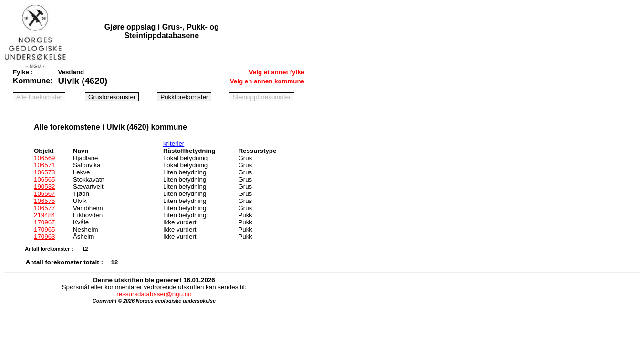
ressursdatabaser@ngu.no (154, 294)
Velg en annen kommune (267, 81)
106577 (44, 208)
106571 (44, 165)
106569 (44, 158)
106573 (44, 172)
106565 (44, 179)
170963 (44, 237)
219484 (44, 215)
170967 (44, 222)
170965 (44, 229)
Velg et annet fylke (277, 72)
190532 (44, 187)
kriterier (174, 144)
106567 (44, 194)
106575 (44, 201)
